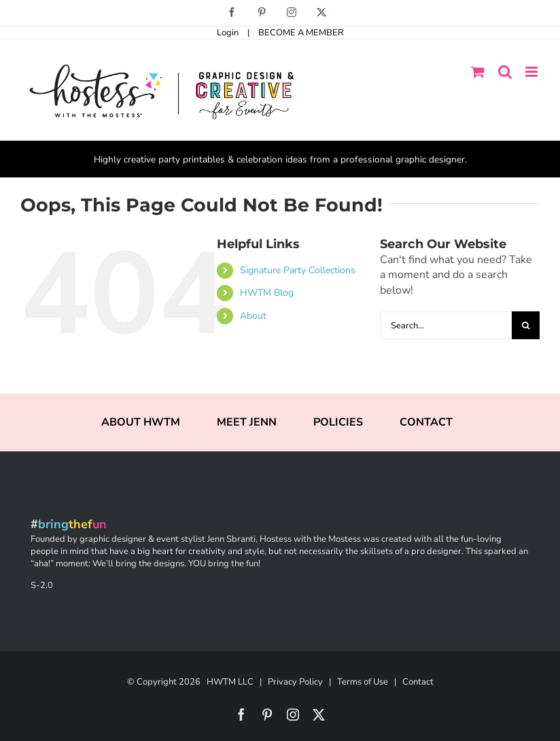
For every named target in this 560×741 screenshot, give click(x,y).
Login (228, 33)
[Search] (526, 325)
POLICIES (338, 422)
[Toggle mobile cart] (478, 72)
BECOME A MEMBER (301, 33)
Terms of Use (363, 682)
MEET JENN (247, 422)
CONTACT (426, 422)
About (253, 316)
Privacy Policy (295, 682)
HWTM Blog (267, 293)
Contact (418, 682)
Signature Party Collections (298, 270)
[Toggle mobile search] (505, 72)
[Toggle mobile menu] (532, 72)
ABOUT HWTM (141, 422)
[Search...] (446, 325)
